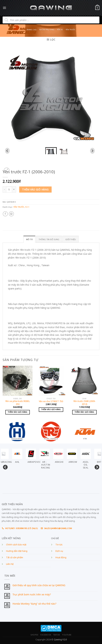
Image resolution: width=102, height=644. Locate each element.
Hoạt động (61, 557)
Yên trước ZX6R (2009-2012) (84, 403)
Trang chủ (32, 30)
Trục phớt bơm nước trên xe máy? (32, 595)
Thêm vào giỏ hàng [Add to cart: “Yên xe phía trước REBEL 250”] (17, 412)
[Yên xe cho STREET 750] (51, 381)
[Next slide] (92, 151)
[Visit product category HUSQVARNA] (17, 431)
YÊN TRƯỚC (71, 30)
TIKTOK (57, 635)
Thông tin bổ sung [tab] (49, 239)
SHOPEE (34, 635)
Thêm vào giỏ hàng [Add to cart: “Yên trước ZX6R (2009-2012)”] (84, 412)
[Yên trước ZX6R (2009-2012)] (84, 381)
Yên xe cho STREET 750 (51, 401)
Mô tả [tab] (29, 239)
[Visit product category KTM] (85, 431)
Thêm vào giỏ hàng (35, 190)
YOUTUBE (67, 635)
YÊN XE (60, 30)
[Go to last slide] (7, 151)
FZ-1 (27, 207)
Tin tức (59, 545)
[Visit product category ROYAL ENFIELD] (51, 431)
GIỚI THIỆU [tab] (71, 239)
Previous (4, 467)
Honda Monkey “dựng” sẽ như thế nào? (34, 604)
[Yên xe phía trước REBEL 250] (18, 381)
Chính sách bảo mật (16, 545)
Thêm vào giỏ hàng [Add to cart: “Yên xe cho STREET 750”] (51, 409)
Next (96, 467)
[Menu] (4, 8)
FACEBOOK (46, 635)
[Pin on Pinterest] (11, 214)
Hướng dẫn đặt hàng (17, 551)
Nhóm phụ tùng (47, 30)
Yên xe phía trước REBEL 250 (17, 403)
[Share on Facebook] (5, 214)
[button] (51, 151)
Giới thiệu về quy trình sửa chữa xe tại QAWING (39, 585)
